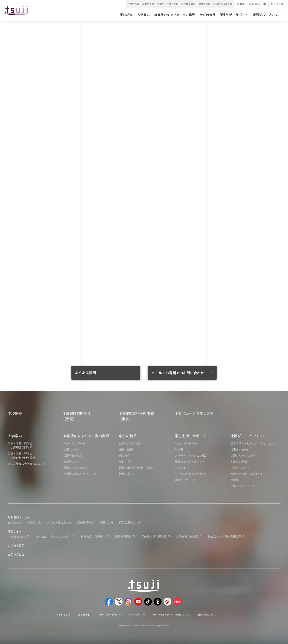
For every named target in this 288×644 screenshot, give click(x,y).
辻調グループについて (248, 436)
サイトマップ (63, 614)
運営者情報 (84, 614)
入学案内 (15, 436)
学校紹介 (15, 413)
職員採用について (207, 614)
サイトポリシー (137, 614)
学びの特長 (128, 436)
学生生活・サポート (191, 436)
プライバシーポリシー (109, 614)
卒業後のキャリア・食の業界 (86, 436)
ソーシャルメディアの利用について (171, 614)
